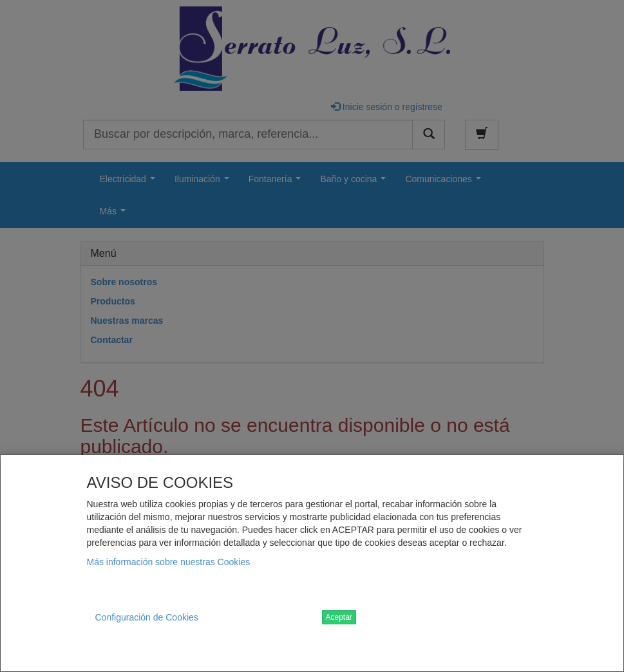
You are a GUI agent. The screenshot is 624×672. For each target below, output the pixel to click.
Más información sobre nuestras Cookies (169, 562)
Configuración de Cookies (147, 617)
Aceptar (339, 617)
